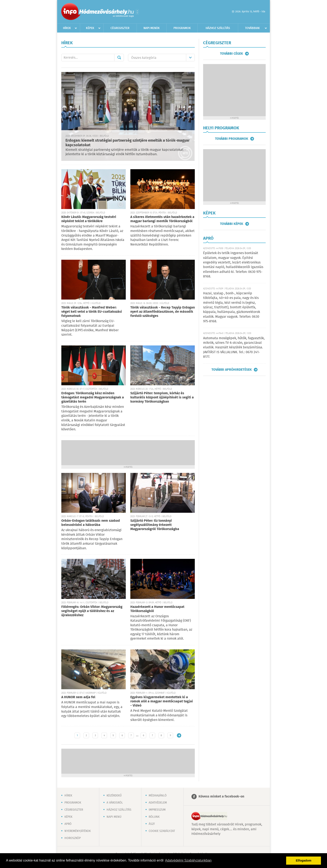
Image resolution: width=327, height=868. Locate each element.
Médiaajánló (158, 796)
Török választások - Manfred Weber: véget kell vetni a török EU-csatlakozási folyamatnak (92, 312)
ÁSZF (152, 824)
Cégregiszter (120, 28)
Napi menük (152, 28)
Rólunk (154, 817)
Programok (182, 28)
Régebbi (179, 735)
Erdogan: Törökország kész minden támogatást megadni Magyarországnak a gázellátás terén (93, 397)
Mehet (119, 58)
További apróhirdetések (232, 370)
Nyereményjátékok (78, 831)
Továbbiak (252, 28)
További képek (232, 224)
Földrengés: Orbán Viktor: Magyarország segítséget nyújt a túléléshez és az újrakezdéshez (92, 611)
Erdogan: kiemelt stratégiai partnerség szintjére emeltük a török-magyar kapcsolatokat (128, 143)
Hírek (67, 28)
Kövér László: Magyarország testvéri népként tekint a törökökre (89, 219)
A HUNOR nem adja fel (78, 697)
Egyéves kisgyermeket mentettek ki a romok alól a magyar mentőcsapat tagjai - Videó (162, 701)
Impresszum (157, 810)
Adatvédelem (158, 803)
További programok (232, 139)
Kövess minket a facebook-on (221, 797)
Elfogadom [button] (304, 860)
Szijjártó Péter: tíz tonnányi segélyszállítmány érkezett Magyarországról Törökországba (155, 525)
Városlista (137, 12)
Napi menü (114, 817)
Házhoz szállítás (218, 28)
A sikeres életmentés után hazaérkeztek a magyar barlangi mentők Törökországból (162, 219)
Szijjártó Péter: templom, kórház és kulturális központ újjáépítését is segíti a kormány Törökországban (162, 397)
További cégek (231, 54)
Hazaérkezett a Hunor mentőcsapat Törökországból (157, 609)
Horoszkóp (73, 838)
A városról (115, 803)
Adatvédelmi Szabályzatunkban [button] (188, 860)
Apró (68, 824)
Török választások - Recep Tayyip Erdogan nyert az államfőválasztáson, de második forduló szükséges (163, 312)
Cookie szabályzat (162, 831)
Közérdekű (114, 796)
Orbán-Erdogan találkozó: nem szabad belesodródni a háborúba (91, 523)
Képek (90, 28)
